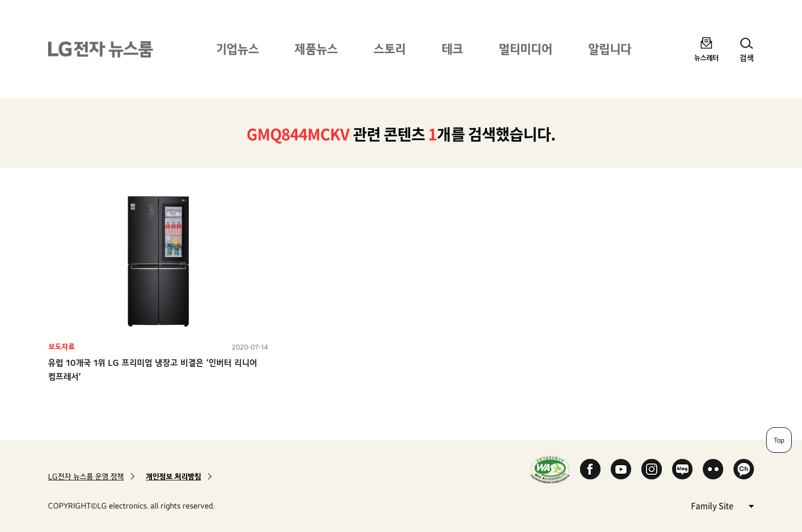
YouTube (621, 469)
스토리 (389, 49)
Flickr (713, 469)
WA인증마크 (550, 469)
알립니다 (610, 49)
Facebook (590, 469)
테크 (452, 49)
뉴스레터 (706, 57)
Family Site (722, 505)
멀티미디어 (526, 49)
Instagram (652, 469)
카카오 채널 (744, 469)
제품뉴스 (316, 49)
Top (779, 440)
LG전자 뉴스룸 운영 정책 (86, 477)
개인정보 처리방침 (173, 477)
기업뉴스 (237, 49)
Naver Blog (682, 469)
